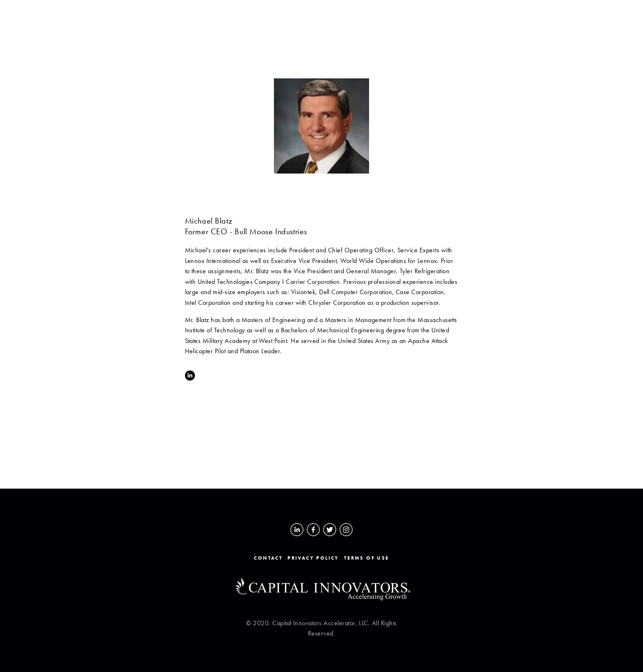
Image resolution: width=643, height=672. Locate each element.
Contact (268, 558)
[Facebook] (313, 530)
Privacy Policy (313, 558)
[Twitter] (330, 530)
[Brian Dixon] (297, 530)
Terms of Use (367, 558)
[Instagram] (346, 530)
